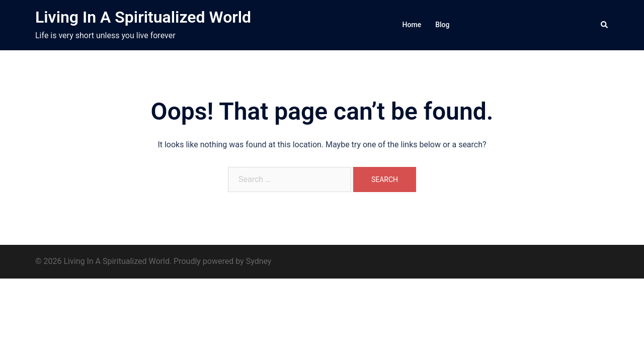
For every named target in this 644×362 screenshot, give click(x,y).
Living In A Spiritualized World (143, 17)
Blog (442, 25)
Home (412, 25)
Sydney (259, 261)
